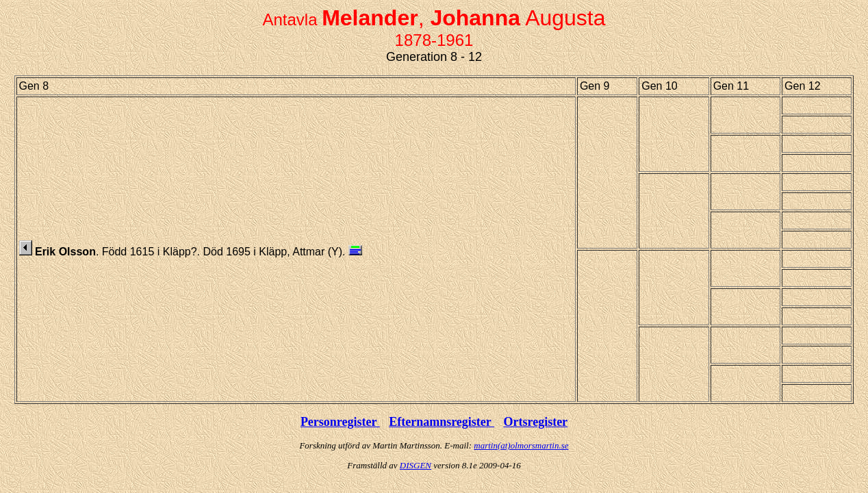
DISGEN (416, 465)
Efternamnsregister (442, 422)
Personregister (340, 422)
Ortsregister (535, 422)
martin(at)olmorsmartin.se (521, 445)
